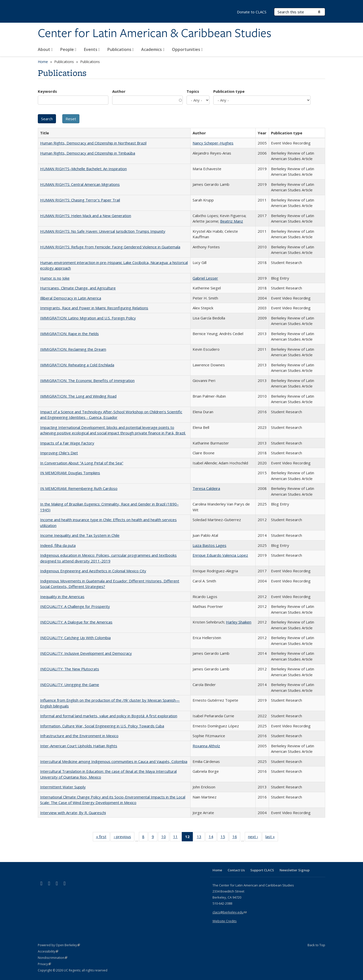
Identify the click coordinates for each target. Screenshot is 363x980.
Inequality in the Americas (62, 597)
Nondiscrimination (53, 958)
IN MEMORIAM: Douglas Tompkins (70, 473)
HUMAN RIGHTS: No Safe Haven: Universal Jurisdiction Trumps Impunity (103, 231)
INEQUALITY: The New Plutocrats (70, 669)
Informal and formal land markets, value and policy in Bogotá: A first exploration (109, 716)
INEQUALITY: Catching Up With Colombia (75, 638)
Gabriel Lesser (205, 278)
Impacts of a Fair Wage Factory (67, 443)
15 (224, 838)
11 (177, 838)
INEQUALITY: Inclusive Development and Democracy (86, 653)
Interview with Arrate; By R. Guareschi (73, 813)
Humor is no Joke (55, 278)
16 (236, 838)
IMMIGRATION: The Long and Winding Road (78, 396)
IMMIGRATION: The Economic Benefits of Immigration (87, 380)
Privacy (44, 964)
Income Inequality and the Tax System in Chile (80, 535)
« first (103, 838)
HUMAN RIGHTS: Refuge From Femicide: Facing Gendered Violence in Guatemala (110, 247)
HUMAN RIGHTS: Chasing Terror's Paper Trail (80, 200)
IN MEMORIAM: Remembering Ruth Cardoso (79, 488)
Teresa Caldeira (206, 488)
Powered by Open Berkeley (59, 945)
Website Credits (225, 921)
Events (92, 49)
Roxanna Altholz (206, 746)
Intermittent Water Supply (63, 787)
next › (255, 838)
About (45, 49)
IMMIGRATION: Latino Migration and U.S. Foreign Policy (88, 318)
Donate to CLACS (252, 12)
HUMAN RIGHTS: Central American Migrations (80, 184)
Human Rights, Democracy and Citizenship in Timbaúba (88, 153)
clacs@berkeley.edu (230, 912)
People (68, 49)
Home (43, 62)
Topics (193, 91)
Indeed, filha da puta (58, 545)
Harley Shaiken (239, 622)
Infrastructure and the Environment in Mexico (79, 736)
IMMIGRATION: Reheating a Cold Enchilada (77, 365)
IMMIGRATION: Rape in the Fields (69, 334)
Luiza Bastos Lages (209, 545)
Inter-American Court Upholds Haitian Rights (79, 746)
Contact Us (236, 870)
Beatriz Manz (232, 221)
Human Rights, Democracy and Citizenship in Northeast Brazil (93, 143)
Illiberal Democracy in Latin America (71, 298)
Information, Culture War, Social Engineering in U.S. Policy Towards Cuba (102, 726)
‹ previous (124, 838)
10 (165, 838)
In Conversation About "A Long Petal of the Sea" (82, 463)
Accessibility (48, 951)
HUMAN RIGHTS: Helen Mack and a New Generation (86, 216)
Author (119, 91)
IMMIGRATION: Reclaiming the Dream (73, 349)
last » (272, 838)
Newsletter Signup (295, 870)
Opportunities (187, 49)
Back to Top (316, 945)
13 (201, 838)
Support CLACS (262, 870)
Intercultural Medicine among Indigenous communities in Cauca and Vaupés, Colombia (114, 761)
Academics (153, 49)
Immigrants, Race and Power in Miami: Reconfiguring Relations (94, 308)
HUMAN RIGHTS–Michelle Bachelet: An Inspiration (83, 169)
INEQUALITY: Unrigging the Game (70, 685)
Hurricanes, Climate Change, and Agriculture (78, 288)
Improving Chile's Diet (59, 453)
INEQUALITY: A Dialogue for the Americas (76, 622)
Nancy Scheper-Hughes (213, 143)
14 (213, 838)
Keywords (47, 91)
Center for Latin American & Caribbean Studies (155, 34)
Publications (121, 49)
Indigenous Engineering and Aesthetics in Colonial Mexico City (93, 571)
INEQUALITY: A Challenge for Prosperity (75, 606)
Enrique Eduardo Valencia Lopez (220, 555)
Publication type (229, 91)
